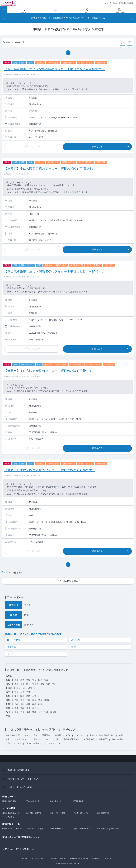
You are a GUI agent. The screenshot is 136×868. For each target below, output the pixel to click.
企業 (121, 735)
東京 (16, 684)
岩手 (22, 680)
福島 (46, 680)
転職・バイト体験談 (57, 813)
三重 (34, 696)
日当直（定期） (33, 743)
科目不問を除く (22, 739)
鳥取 (28, 704)
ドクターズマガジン (81, 813)
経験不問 (103, 739)
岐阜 (22, 696)
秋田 (34, 680)
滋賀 (34, 700)
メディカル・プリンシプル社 (17, 849)
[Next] (132, 18)
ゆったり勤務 (14, 640)
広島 (16, 704)
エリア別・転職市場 (34, 813)
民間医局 (9, 3)
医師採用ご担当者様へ (127, 3)
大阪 (16, 700)
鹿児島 (53, 712)
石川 (22, 692)
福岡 (16, 712)
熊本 (34, 712)
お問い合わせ (97, 858)
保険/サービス (9, 797)
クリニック (13, 654)
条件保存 (130, 41)
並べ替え (123, 41)
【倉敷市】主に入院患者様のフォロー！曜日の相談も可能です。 (50, 169)
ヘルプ (106, 3)
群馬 (54, 684)
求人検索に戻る (70, 581)
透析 (35, 735)
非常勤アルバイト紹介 (35, 829)
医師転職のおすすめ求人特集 (108, 829)
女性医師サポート (56, 829)
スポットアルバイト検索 (20, 787)
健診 (27, 735)
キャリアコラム (8, 817)
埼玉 (28, 684)
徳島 (22, 708)
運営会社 (25, 858)
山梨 (18, 688)
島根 (34, 704)
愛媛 (28, 708)
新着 (8, 739)
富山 (16, 692)
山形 (40, 680)
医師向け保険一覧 (33, 801)
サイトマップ (110, 858)
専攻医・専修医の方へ (82, 829)
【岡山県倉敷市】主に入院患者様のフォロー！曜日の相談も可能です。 (54, 69)
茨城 (42, 684)
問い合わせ (114, 3)
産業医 (58, 735)
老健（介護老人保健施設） (102, 735)
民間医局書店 (78, 801)
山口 (40, 704)
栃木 (48, 684)
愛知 (16, 696)
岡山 (22, 704)
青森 (16, 680)
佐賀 (22, 712)
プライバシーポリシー (39, 858)
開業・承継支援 (56, 801)
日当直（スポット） (53, 743)
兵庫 (28, 700)
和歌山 (47, 700)
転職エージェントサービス (13, 829)
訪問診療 (46, 735)
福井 (28, 692)
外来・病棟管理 (13, 735)
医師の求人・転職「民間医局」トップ (21, 837)
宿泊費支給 (89, 739)
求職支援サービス (11, 824)
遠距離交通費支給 (71, 739)
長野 (24, 688)
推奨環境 (63, 858)
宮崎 (46, 712)
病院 (73, 647)
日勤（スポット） (14, 743)
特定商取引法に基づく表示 (79, 858)
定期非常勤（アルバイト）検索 (23, 779)
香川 (16, 708)
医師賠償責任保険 (9, 801)
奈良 (40, 700)
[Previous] (4, 18)
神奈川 (35, 684)
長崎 (28, 712)
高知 (34, 708)
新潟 (30, 688)
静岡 (28, 696)
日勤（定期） (118, 739)
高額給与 (76, 640)
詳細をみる (97, 147)
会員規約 (54, 858)
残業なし (12, 647)
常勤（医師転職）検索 (19, 770)
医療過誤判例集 (103, 813)
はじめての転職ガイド (11, 813)
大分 (40, 712)
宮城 (28, 680)
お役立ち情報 (9, 808)
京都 (22, 700)
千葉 (22, 684)
